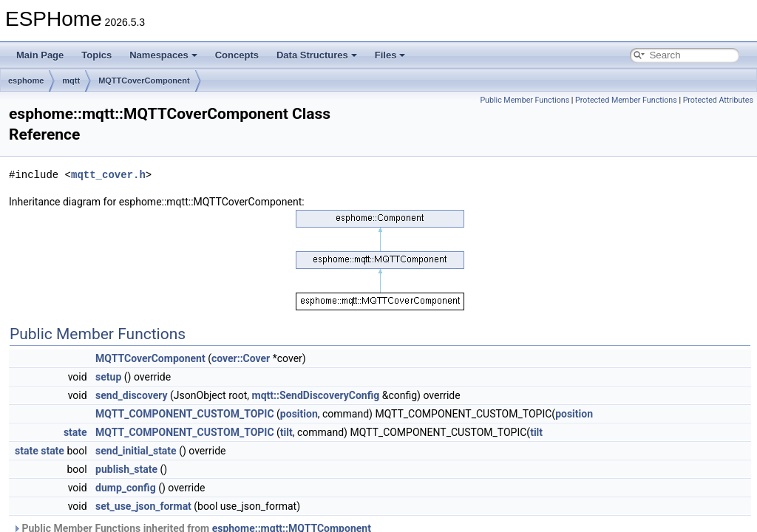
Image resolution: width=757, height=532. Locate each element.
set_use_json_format (143, 506)
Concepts (237, 55)
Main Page (40, 55)
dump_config (126, 488)
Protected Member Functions (626, 100)
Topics (96, 55)
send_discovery (131, 395)
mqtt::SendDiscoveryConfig (316, 395)
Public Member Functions (525, 100)
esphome (26, 81)
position (299, 414)
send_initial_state (136, 451)
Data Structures (317, 55)
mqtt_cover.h (108, 175)
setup (108, 377)
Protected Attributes (718, 100)
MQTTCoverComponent (144, 81)
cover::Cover (241, 358)
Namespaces (163, 55)
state (75, 432)
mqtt (71, 81)
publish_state (126, 469)
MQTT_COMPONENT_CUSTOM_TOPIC (184, 414)
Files (390, 55)
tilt (286, 432)
